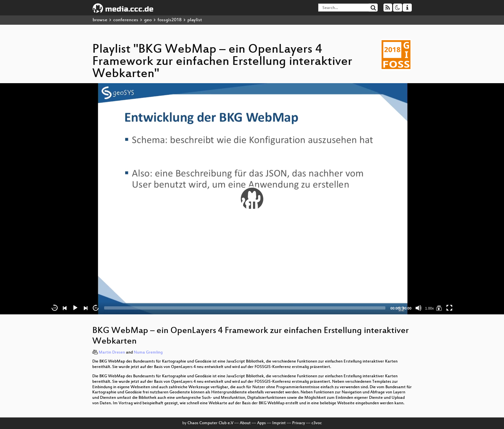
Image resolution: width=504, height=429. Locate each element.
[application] (252, 199)
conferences (126, 20)
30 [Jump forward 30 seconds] (96, 308)
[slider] (245, 308)
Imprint (279, 423)
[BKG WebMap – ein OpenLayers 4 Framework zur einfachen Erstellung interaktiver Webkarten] (439, 308)
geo (148, 20)
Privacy (299, 423)
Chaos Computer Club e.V (210, 423)
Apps (261, 423)
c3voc (317, 423)
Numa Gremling (148, 353)
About (245, 423)
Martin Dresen (112, 353)
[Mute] (419, 308)
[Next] (85, 308)
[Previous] (65, 308)
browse (100, 20)
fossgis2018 (170, 20)
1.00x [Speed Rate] (430, 308)
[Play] (75, 308)
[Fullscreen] (449, 308)
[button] (252, 199)
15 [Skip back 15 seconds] (55, 308)
